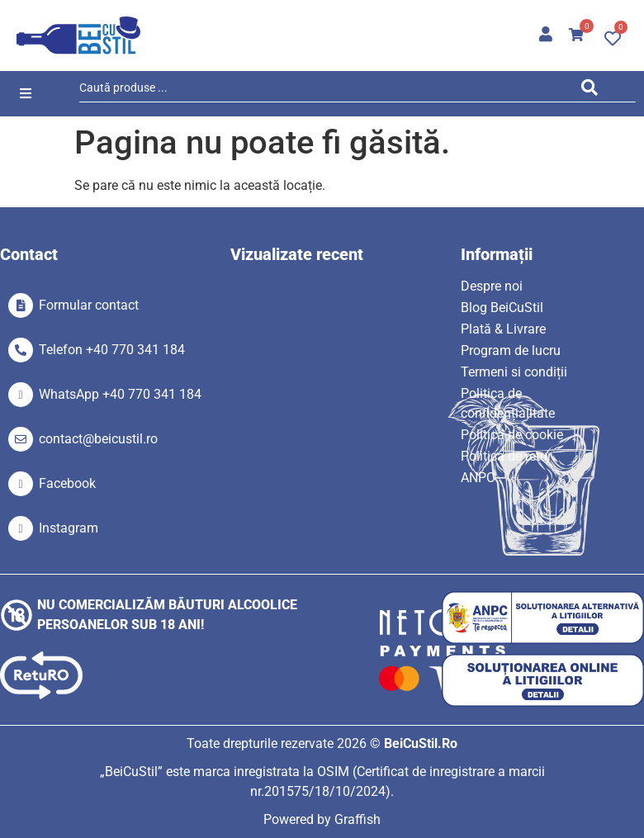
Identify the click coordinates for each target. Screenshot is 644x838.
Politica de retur (506, 456)
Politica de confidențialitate (508, 403)
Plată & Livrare (503, 329)
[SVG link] (78, 36)
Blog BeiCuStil (502, 308)
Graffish (358, 819)
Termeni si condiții (514, 372)
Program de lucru (511, 350)
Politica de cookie (512, 435)
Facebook (67, 483)
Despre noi (492, 286)
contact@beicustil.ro (98, 439)
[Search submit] (594, 90)
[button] (25, 94)
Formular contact (89, 305)
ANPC (478, 478)
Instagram (69, 528)
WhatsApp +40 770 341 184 (120, 394)
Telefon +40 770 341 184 (112, 350)
